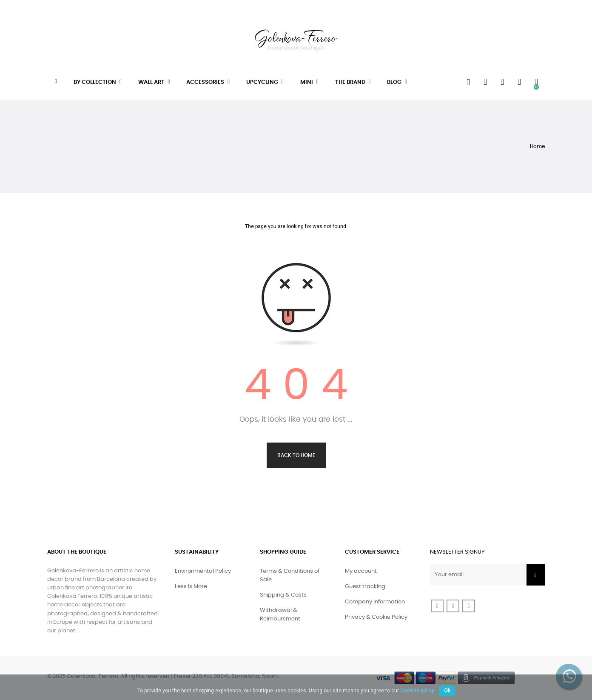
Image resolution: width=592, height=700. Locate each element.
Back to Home (296, 455)
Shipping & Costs (283, 595)
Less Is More (191, 587)
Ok (447, 691)
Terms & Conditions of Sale (290, 576)
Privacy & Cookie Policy (376, 617)
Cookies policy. (418, 691)
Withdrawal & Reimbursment (280, 615)
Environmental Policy (203, 571)
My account (361, 571)
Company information (375, 602)
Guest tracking (365, 587)
